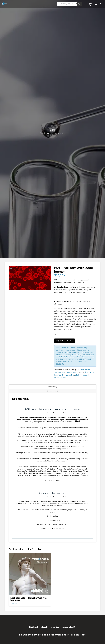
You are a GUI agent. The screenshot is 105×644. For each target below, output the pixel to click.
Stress (57, 378)
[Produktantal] (58, 335)
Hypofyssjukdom (68, 375)
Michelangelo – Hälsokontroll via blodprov (29, 599)
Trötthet (63, 378)
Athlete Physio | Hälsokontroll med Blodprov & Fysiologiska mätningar (73, 361)
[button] (101, 4)
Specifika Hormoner (69, 372)
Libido (77, 375)
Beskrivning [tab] (53, 387)
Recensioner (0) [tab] (52, 391)
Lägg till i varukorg (64, 341)
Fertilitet (57, 375)
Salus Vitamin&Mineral (86, 357)
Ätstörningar (90, 372)
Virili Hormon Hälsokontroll (66, 359)
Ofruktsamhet (86, 375)
